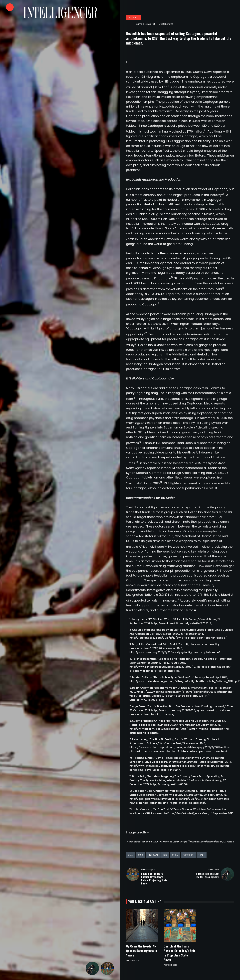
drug (140, 855)
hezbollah (153, 855)
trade (202, 855)
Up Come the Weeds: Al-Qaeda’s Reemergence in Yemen (141, 951)
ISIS (165, 855)
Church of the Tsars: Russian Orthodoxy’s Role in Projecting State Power (180, 953)
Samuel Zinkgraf (145, 24)
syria (175, 855)
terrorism (188, 855)
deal (130, 855)
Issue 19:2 (133, 18)
